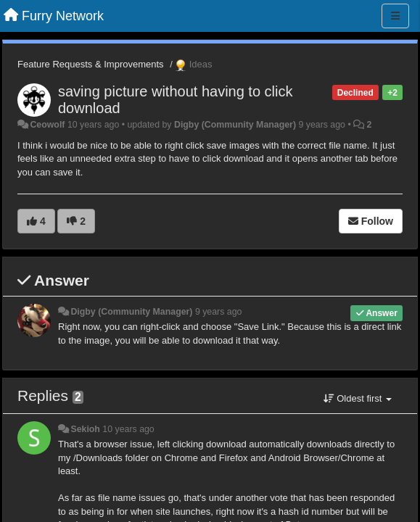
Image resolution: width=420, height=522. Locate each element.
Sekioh (85, 429)
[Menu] (395, 16)
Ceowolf (47, 125)
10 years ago (128, 429)
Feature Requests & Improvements (91, 64)
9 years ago (219, 312)
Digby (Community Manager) (235, 125)
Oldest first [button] (358, 398)
